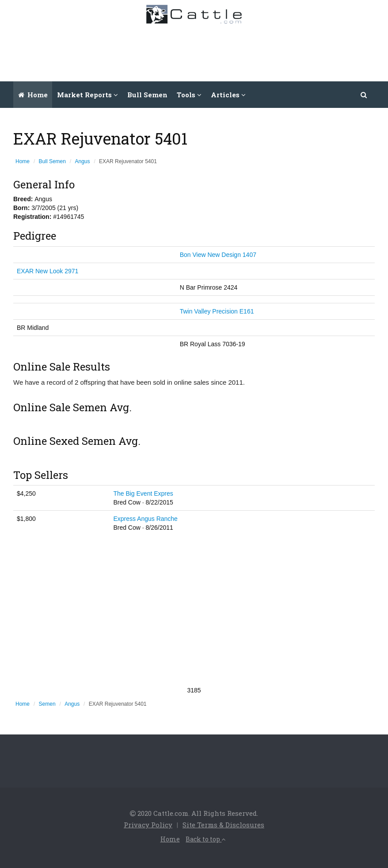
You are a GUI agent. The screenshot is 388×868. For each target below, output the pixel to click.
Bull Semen (147, 95)
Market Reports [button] (87, 95)
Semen (47, 704)
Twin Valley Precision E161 (217, 311)
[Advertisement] (221, 50)
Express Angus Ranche (145, 519)
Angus (83, 161)
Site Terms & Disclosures (223, 825)
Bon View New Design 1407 (218, 255)
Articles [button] (228, 95)
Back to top (205, 839)
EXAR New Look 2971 (48, 271)
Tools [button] (189, 95)
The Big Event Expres (143, 493)
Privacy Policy (148, 825)
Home (33, 95)
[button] (364, 95)
